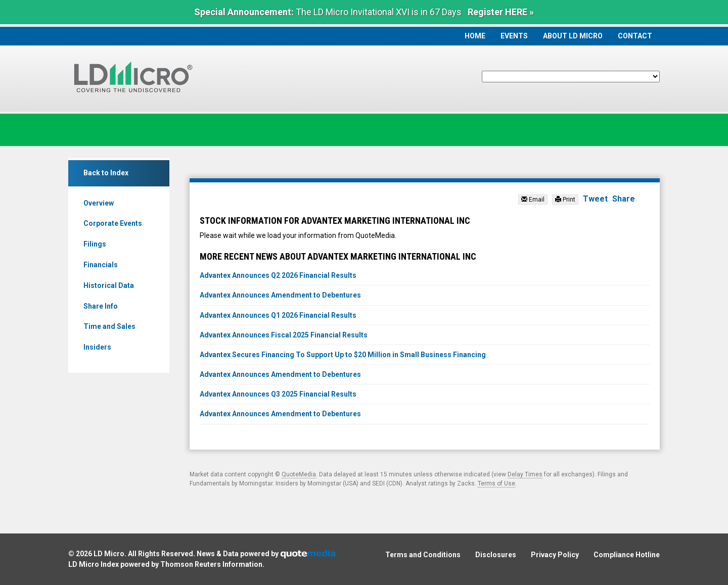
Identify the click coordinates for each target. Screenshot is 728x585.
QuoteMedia (299, 474)
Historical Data (109, 285)
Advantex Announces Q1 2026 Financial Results (278, 315)
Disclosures (496, 555)
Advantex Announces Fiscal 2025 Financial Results (284, 335)
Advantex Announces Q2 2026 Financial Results (278, 275)
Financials (101, 265)
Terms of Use (496, 483)
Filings (95, 244)
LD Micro (109, 554)
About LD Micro (573, 36)
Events (514, 36)
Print (565, 200)
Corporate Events (113, 223)
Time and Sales (109, 326)
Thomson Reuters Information (211, 564)
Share (624, 199)
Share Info (101, 306)
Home (475, 36)
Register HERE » (501, 12)
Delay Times (525, 474)
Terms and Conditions (423, 555)
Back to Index (106, 173)
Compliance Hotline (627, 555)
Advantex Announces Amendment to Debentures (280, 295)
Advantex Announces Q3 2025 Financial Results (278, 394)
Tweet (595, 199)
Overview (99, 203)
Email (533, 200)
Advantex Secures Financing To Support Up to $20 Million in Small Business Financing (343, 355)
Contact (635, 36)
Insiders (97, 347)
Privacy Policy (555, 555)
